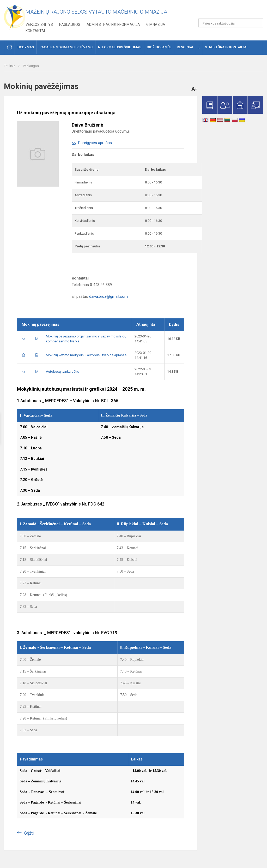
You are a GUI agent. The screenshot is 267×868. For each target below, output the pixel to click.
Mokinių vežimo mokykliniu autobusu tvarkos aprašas (86, 355)
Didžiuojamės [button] (159, 47)
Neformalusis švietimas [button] (120, 47)
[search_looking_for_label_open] (257, 23)
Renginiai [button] (185, 47)
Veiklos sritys (39, 25)
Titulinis (10, 66)
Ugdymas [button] (26, 47)
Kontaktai (35, 31)
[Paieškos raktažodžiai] (231, 23)
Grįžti (29, 833)
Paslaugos (70, 25)
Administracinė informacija (113, 25)
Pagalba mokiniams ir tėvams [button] (66, 47)
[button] (227, 11)
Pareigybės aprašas (95, 143)
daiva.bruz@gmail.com (108, 296)
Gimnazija (156, 25)
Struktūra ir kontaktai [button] (226, 47)
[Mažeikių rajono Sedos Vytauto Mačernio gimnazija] (15, 17)
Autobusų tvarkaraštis (62, 371)
